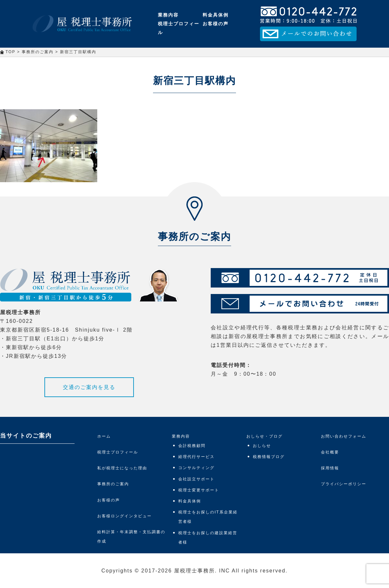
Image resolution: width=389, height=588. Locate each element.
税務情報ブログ (269, 457)
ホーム (104, 436)
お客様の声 (216, 24)
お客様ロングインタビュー (124, 516)
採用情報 (330, 468)
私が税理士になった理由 (122, 468)
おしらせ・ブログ (265, 436)
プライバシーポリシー (344, 484)
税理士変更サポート (199, 490)
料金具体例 (216, 15)
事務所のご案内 (113, 484)
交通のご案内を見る (89, 387)
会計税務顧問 (192, 446)
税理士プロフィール (179, 28)
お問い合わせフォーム (344, 436)
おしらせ (262, 446)
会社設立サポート (196, 479)
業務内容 (168, 15)
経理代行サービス (196, 457)
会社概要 (330, 452)
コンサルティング (196, 468)
